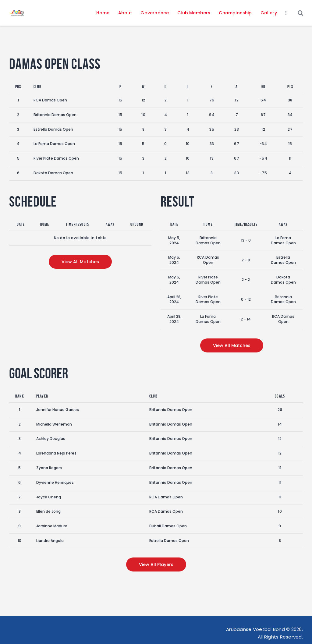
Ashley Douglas (51, 439)
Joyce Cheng (49, 497)
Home (45, 224)
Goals (280, 396)
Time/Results (77, 224)
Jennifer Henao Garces (58, 410)
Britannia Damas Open (55, 115)
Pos (18, 87)
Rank (20, 396)
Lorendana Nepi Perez (56, 453)
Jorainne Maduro (52, 526)
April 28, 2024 (174, 299)
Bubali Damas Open (168, 526)
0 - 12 (246, 299)
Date (21, 224)
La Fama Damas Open (54, 144)
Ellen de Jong (48, 511)
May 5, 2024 (174, 240)
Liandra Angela (50, 541)
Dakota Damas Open (53, 173)
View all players (156, 564)
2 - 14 (246, 319)
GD (263, 87)
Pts (290, 87)
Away (110, 224)
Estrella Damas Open (53, 129)
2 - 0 (246, 260)
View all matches (80, 262)
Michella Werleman (54, 424)
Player (42, 396)
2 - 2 (246, 280)
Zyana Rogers (49, 468)
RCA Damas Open (50, 100)
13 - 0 (246, 240)
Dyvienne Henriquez (55, 482)
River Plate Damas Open (56, 158)
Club (38, 87)
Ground (137, 224)
